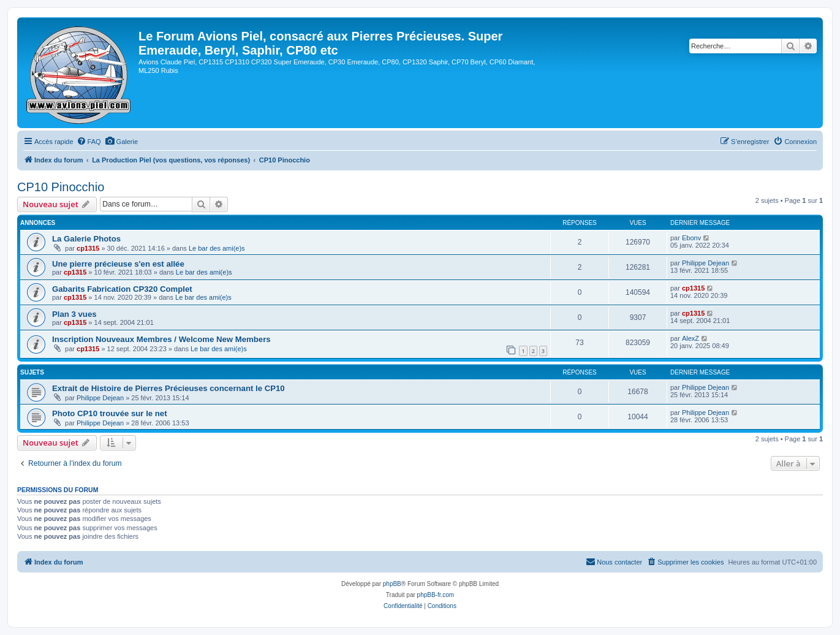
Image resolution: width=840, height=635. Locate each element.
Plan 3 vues (74, 314)
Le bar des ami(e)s (217, 248)
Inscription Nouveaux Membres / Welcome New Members (161, 339)
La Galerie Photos (86, 239)
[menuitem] (89, 142)
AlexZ (691, 338)
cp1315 (88, 248)
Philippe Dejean (706, 263)
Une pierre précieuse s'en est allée (118, 264)
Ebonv (691, 238)
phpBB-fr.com (436, 595)
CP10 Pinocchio (61, 187)
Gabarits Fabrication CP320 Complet (122, 289)
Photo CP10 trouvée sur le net (110, 413)
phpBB (392, 584)
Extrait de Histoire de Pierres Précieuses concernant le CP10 (168, 388)
